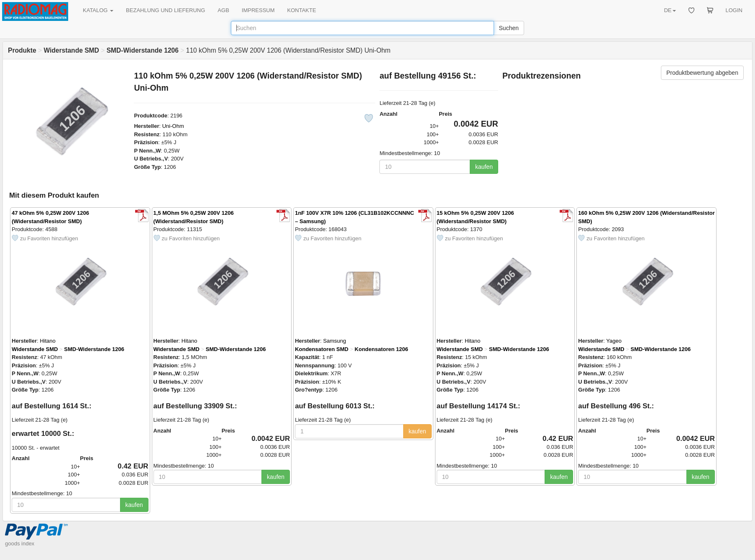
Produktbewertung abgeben (702, 73)
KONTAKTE (302, 10)
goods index (20, 543)
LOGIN (734, 10)
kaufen (484, 167)
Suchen (509, 28)
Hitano (48, 341)
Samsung (334, 341)
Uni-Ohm (173, 126)
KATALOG (98, 10)
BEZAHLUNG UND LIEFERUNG (165, 10)
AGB (223, 10)
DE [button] (670, 10)
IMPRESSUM (258, 10)
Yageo (614, 341)
